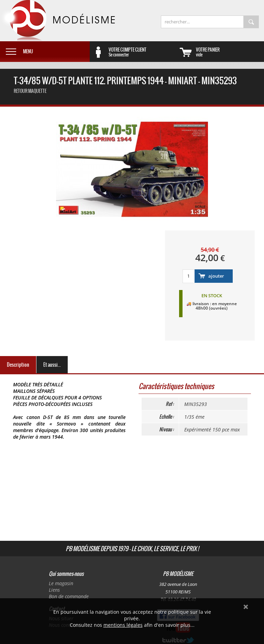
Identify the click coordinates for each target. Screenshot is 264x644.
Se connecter (143, 52)
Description (18, 365)
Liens (54, 590)
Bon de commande (69, 596)
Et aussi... (52, 365)
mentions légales (123, 625)
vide (230, 52)
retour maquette (30, 91)
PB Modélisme (57, 21)
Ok (246, 607)
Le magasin (61, 583)
